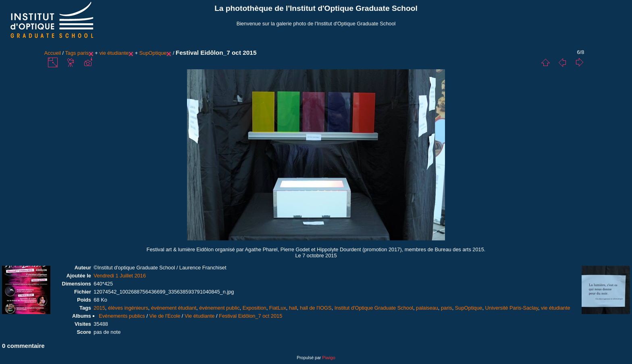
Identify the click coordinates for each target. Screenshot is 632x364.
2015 (99, 308)
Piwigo (328, 358)
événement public (219, 308)
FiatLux (278, 308)
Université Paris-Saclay (512, 308)
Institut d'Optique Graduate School (374, 308)
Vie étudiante (200, 316)
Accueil (53, 53)
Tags (70, 53)
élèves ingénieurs (128, 308)
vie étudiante (114, 53)
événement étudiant (174, 308)
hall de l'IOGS (316, 308)
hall (293, 308)
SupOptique (153, 53)
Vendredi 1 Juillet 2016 (120, 276)
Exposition (255, 308)
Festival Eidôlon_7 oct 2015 (251, 316)
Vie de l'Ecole (165, 316)
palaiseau (427, 308)
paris (83, 53)
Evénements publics (122, 316)
